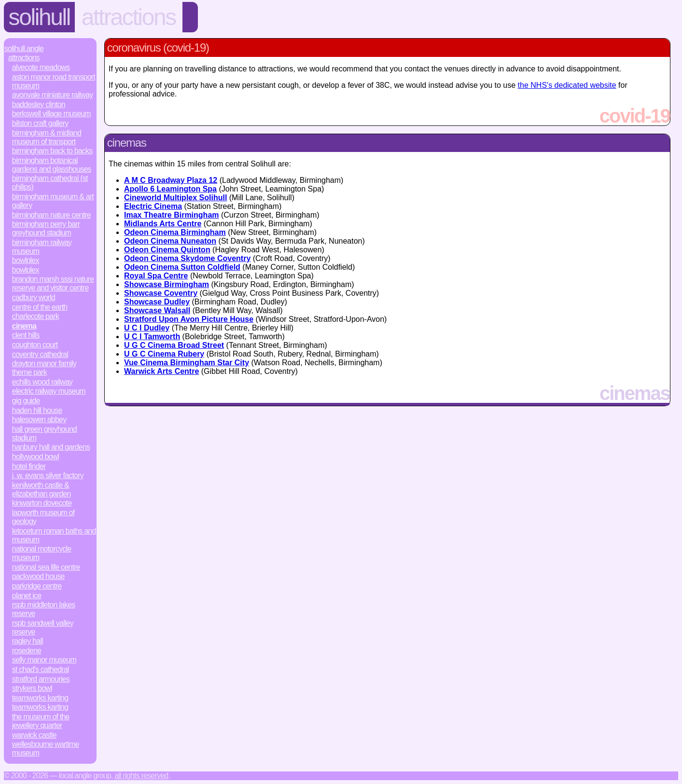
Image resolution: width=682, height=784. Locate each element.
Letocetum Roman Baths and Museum (54, 535)
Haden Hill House (37, 410)
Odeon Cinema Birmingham (175, 232)
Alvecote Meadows (41, 67)
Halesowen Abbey (39, 420)
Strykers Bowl (32, 688)
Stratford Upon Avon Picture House (189, 319)
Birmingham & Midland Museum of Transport (47, 137)
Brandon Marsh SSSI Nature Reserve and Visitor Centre (53, 283)
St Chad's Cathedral (41, 669)
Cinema (24, 326)
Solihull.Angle (24, 48)
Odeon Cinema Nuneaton (170, 241)
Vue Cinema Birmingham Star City (187, 363)
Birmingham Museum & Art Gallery (53, 201)
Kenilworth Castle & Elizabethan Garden (42, 489)
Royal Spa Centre (156, 276)
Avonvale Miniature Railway (53, 95)
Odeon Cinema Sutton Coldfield (182, 267)
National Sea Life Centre (46, 567)
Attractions (129, 17)
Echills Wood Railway (42, 382)
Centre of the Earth (40, 307)
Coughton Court (35, 345)
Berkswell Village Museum (51, 114)
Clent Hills (26, 335)
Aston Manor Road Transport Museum (54, 81)
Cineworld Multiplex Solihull (175, 198)
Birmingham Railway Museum (42, 247)
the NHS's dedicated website (567, 85)
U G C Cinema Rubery (164, 354)
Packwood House (38, 576)
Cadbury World (34, 297)
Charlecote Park (35, 316)
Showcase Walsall (157, 310)
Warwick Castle (34, 735)
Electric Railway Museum (49, 391)
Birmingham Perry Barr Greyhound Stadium (46, 228)
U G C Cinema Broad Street (174, 345)
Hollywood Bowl (35, 457)
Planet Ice (27, 596)
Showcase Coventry (161, 293)
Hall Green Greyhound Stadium (44, 433)
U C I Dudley (147, 328)
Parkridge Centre (37, 586)
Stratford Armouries (41, 679)
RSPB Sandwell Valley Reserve (43, 627)
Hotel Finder (29, 466)
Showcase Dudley (157, 302)
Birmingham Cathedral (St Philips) (50, 183)
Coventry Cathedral (40, 354)
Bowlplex (26, 260)
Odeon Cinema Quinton (167, 250)
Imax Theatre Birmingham (172, 215)
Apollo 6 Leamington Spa (170, 189)
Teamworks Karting (40, 698)
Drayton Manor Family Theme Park (44, 368)
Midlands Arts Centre (163, 224)
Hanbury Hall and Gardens (51, 447)
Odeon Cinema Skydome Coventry (187, 258)
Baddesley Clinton (39, 104)
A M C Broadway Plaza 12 (171, 180)
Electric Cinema (153, 206)
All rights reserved (141, 776)
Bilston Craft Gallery (40, 123)
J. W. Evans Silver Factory (48, 475)
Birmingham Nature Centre (51, 215)
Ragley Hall (28, 641)
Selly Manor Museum (44, 660)
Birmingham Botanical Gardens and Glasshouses (52, 165)
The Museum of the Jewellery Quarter (41, 721)
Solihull (40, 17)
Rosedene (27, 651)
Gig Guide (26, 401)
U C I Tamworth (152, 337)
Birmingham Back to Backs (52, 151)
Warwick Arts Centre (161, 371)
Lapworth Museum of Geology (43, 517)
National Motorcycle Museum (42, 553)
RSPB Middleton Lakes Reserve (44, 609)
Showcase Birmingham (167, 284)
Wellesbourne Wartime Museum (46, 749)
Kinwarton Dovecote (42, 503)
